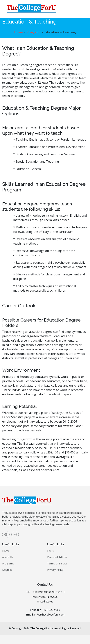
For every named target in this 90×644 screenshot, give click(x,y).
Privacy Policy (55, 570)
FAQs (50, 551)
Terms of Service (57, 564)
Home (19, 32)
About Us (8, 557)
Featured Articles (57, 557)
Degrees (7, 570)
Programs (34, 32)
